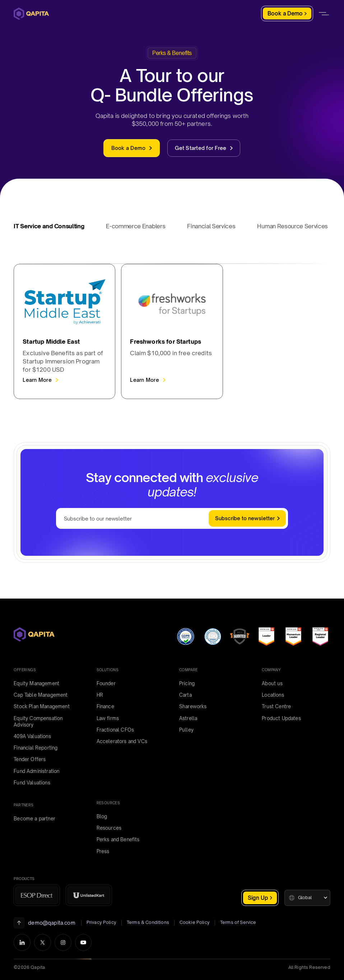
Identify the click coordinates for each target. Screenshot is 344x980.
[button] (307, 898)
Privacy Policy (101, 922)
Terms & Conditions (148, 922)
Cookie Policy (195, 922)
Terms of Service (238, 922)
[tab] (53, 229)
